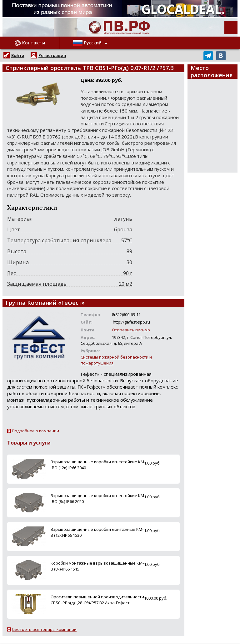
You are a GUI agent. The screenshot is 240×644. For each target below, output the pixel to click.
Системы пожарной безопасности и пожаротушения (116, 360)
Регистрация (52, 55)
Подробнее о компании (35, 431)
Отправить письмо (131, 330)
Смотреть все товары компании (44, 629)
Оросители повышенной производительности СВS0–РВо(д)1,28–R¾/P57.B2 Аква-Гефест (97, 600)
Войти (18, 55)
